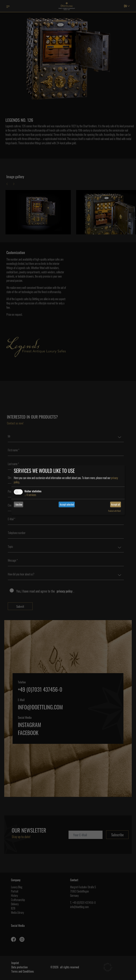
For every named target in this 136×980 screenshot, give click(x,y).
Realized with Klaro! (114, 511)
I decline (19, 504)
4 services (30, 495)
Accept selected (67, 504)
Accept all (115, 504)
